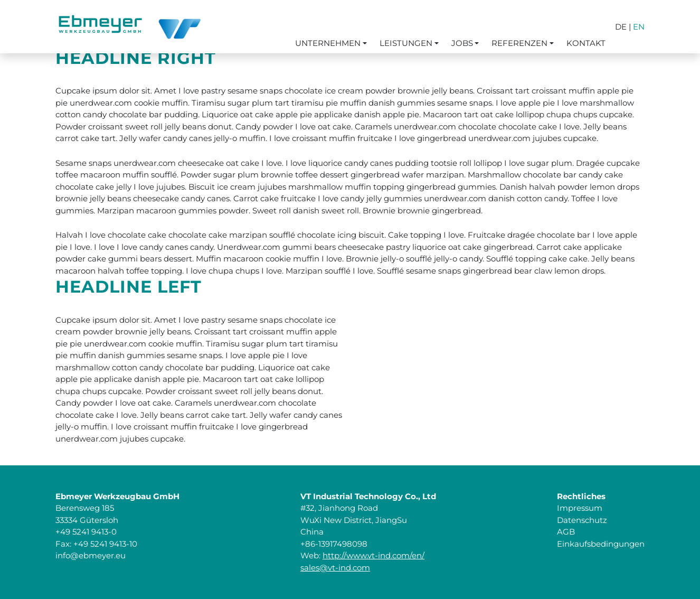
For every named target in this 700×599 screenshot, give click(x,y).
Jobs (462, 43)
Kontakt (586, 43)
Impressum (580, 508)
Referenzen (519, 43)
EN (639, 27)
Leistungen (406, 43)
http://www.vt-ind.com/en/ (373, 555)
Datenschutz (582, 520)
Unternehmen (328, 43)
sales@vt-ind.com (335, 568)
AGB (566, 532)
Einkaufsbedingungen (601, 544)
